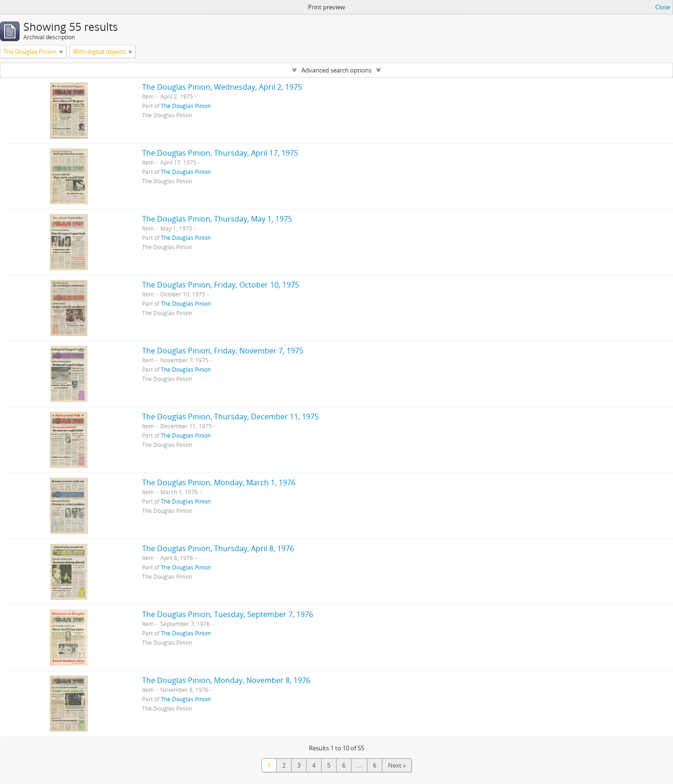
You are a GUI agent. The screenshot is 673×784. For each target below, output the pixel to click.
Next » (397, 765)
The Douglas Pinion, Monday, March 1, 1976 (219, 482)
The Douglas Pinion (186, 106)
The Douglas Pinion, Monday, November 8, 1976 (226, 680)
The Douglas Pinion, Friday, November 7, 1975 (223, 351)
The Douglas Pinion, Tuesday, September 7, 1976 (228, 614)
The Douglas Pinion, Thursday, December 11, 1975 (230, 417)
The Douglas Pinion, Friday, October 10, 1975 (221, 285)
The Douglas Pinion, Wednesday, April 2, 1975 (222, 87)
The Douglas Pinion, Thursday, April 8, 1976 (218, 548)
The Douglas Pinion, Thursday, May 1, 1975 (217, 219)
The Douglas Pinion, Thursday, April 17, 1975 (220, 153)
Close (663, 7)
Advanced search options (336, 70)
